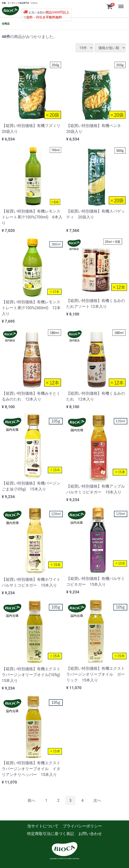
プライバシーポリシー (82, 826)
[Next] (97, 800)
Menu (121, 5)
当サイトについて (43, 826)
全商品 (6, 24)
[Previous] (31, 800)
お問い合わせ (90, 834)
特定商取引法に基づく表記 (51, 834)
